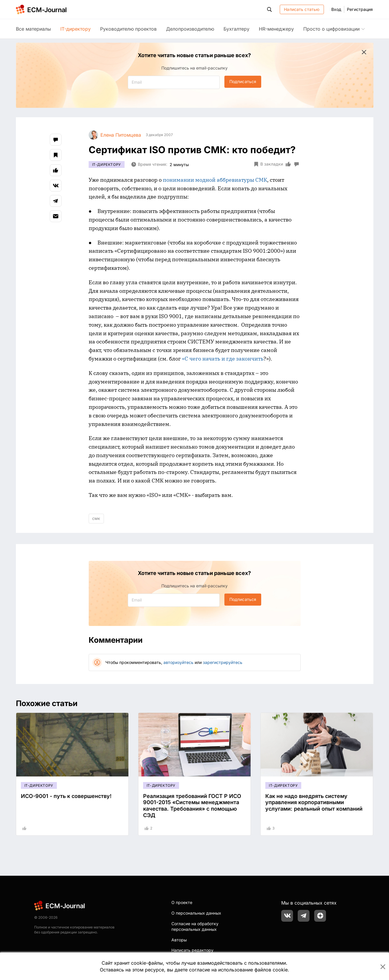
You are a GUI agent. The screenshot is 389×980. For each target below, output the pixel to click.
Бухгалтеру (236, 29)
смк (96, 518)
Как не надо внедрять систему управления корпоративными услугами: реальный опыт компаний (314, 802)
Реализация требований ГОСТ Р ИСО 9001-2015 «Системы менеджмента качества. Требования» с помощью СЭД (192, 806)
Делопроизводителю (190, 29)
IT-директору (76, 29)
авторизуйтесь (178, 662)
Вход (336, 9)
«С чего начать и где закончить (223, 359)
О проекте (182, 902)
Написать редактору (192, 950)
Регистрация (360, 9)
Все (33, 29)
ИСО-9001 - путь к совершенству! (66, 796)
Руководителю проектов (128, 29)
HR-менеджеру (276, 29)
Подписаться (243, 81)
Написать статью (302, 9)
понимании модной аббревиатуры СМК (215, 180)
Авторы (179, 940)
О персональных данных (196, 913)
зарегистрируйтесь (223, 662)
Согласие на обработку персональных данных (195, 927)
